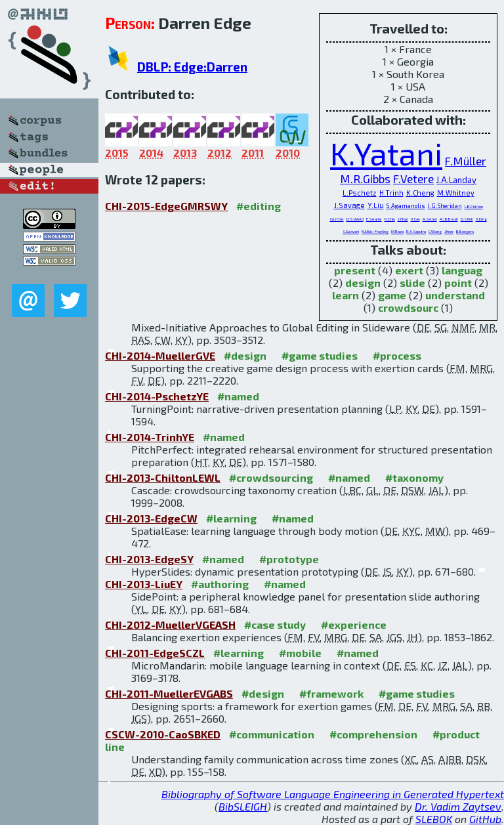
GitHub (485, 819)
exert (409, 270)
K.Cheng (420, 193)
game (392, 295)
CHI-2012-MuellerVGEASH (170, 624)
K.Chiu (390, 219)
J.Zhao (403, 219)
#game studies (320, 355)
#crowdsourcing (271, 477)
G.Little (337, 219)
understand (455, 295)
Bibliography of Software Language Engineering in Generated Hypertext (333, 794)
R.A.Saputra (416, 231)
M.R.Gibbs (365, 179)
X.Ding (481, 219)
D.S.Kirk (467, 219)
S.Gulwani (351, 231)
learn (346, 295)
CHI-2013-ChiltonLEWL (163, 477)
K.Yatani (386, 153)
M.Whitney (456, 193)
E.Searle (374, 219)
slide (412, 283)
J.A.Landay (456, 180)
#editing (259, 206)
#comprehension (373, 734)
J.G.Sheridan (445, 206)
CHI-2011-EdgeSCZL (155, 653)
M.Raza (397, 231)
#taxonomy (414, 477)
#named (238, 396)
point (458, 283)
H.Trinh (391, 193)
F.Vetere (413, 179)
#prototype (289, 559)
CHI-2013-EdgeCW (151, 518)
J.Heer (449, 231)
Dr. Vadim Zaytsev (458, 806)
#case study (275, 624)
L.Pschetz (360, 193)
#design (245, 355)
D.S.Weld (355, 219)
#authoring (220, 584)
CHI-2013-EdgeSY (149, 559)
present (355, 270)
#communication (272, 734)
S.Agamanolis (406, 206)
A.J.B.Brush (449, 219)
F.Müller (466, 161)
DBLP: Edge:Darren (192, 67)
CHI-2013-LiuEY (144, 584)
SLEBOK (434, 819)
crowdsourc (408, 307)
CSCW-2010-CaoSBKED (163, 734)
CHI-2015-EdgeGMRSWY (166, 206)
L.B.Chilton (474, 206)
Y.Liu (376, 205)
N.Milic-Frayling (375, 231)
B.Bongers (465, 231)
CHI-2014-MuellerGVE (160, 355)
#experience (354, 624)
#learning (231, 518)
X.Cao (415, 219)
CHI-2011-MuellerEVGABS (169, 693)
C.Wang (435, 231)
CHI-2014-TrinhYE (150, 437)
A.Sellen (430, 219)
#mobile (300, 653)
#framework (331, 693)
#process (397, 355)
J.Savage (349, 205)
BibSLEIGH (243, 806)
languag (462, 270)
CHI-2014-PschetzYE (157, 396)
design (363, 283)
